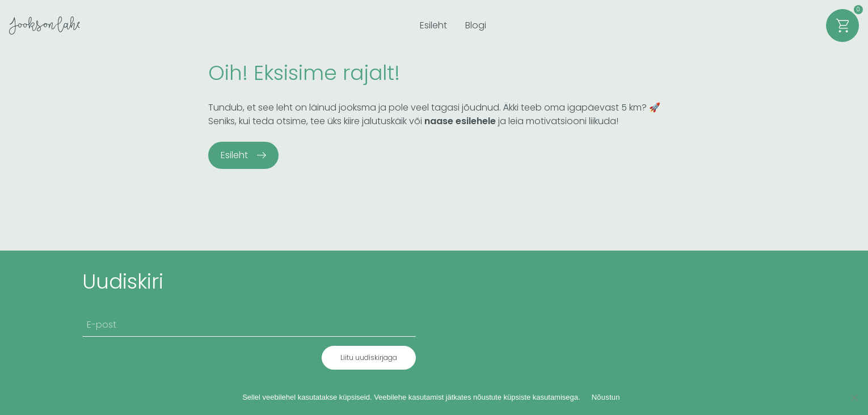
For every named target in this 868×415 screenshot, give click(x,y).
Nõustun (606, 397)
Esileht (433, 25)
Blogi (476, 25)
